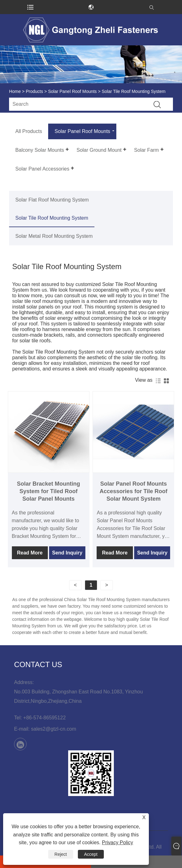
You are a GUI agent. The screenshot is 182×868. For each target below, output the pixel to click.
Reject (61, 854)
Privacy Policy (118, 842)
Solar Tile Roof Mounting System (52, 218)
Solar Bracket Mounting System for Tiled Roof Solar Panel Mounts (48, 491)
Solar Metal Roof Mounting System (54, 236)
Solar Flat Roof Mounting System (52, 200)
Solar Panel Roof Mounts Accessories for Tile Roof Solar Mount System (134, 491)
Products (34, 91)
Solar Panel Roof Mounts (73, 91)
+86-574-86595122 (44, 718)
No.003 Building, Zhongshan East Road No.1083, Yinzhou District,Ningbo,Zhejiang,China (78, 696)
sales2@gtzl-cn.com (53, 729)
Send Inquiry (67, 553)
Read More (30, 553)
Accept (91, 854)
